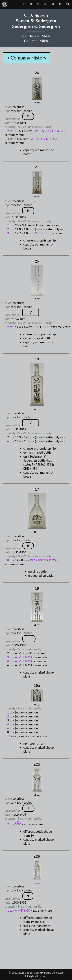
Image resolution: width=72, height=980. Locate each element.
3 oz (10, 233)
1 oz (10, 911)
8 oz (10, 560)
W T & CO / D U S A (44, 139)
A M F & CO (23, 911)
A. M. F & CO (23, 661)
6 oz (10, 441)
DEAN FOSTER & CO (43, 560)
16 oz (11, 736)
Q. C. (38, 233)
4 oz (10, 661)
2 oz (10, 131)
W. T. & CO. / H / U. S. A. (51, 131)
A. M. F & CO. (24, 657)
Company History (29, 58)
